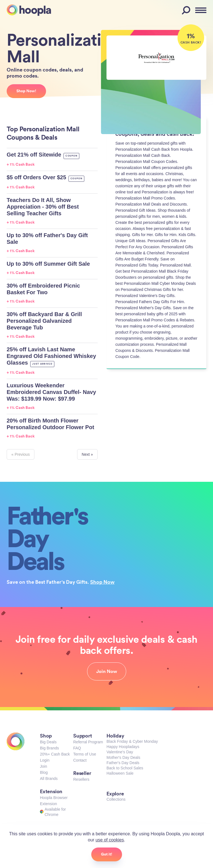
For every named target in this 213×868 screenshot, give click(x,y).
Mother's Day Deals (123, 757)
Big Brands (49, 748)
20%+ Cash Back (55, 754)
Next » (87, 454)
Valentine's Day (120, 752)
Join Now (107, 671)
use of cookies (110, 840)
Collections (116, 799)
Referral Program (88, 742)
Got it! (107, 854)
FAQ (77, 748)
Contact (80, 760)
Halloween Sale (120, 773)
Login (45, 760)
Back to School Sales (125, 768)
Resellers (81, 779)
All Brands (49, 779)
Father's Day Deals (123, 763)
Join (44, 766)
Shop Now (102, 582)
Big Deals (48, 742)
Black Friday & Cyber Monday (132, 741)
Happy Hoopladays (123, 747)
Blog (44, 772)
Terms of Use (85, 754)
